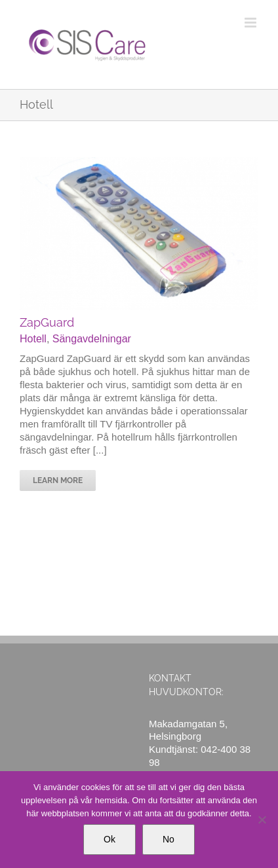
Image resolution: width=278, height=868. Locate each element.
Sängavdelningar (92, 339)
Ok (109, 839)
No (169, 839)
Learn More (58, 480)
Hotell (33, 339)
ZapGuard (47, 322)
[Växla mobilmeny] (251, 23)
